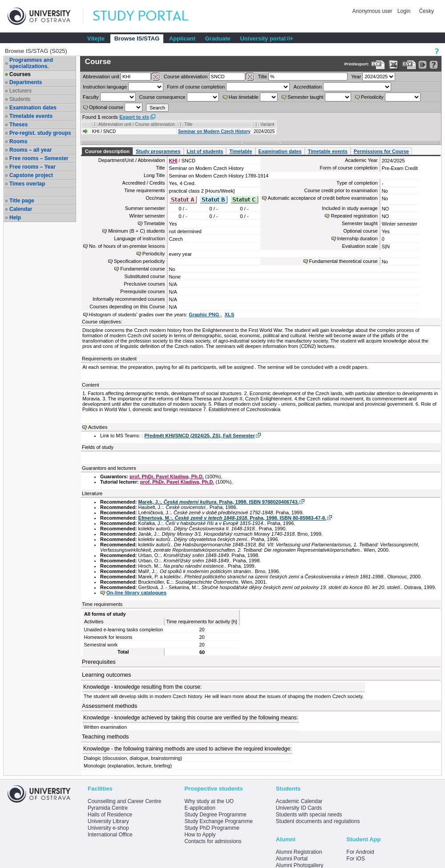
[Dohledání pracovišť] (156, 77)
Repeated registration (354, 216)
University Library (108, 821)
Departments (26, 82)
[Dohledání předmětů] (250, 77)
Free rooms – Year (32, 167)
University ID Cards (299, 808)
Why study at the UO (209, 801)
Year (356, 77)
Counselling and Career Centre (124, 801)
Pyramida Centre (108, 808)
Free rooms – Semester (39, 158)
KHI (173, 161)
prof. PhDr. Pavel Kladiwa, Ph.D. (167, 476)
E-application (200, 808)
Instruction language (105, 87)
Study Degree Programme (215, 815)
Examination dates (33, 108)
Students (20, 99)
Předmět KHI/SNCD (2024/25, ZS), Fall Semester (199, 436)
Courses (20, 74)
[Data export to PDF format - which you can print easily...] (378, 65)
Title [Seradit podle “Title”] (188, 124)
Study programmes (158, 151)
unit (101, 77)
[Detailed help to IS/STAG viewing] (434, 65)
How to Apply (200, 835)
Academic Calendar (299, 801)
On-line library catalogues (136, 593)
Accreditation (308, 87)
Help (15, 218)
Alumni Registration (299, 852)
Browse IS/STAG (137, 38)
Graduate (218, 38)
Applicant (182, 38)
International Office (110, 835)
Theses (18, 125)
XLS (229, 315)
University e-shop (108, 828)
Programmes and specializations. (31, 63)
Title (263, 77)
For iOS (356, 859)
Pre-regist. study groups (40, 133)
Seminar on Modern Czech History (214, 131)
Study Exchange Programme (218, 821)
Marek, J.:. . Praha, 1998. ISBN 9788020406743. (219, 502)
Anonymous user (373, 11)
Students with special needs (309, 815)
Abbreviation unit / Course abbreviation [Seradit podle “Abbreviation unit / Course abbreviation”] (137, 124)
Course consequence (162, 97)
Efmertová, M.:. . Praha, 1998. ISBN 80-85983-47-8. (233, 518)
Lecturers (20, 91)
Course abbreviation (186, 77)
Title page (22, 201)
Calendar (21, 209)
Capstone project (31, 175)
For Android (360, 852)
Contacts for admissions (213, 841)
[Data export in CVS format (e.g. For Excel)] (409, 65)
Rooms (18, 141)
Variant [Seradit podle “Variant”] (267, 124)
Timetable (241, 151)
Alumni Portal (292, 859)
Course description (107, 151)
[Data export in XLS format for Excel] (394, 65)
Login (404, 11)
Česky (427, 11)
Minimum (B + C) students (136, 231)
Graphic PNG (205, 315)
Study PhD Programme (212, 828)
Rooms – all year (30, 150)
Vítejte (96, 38)
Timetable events (31, 116)
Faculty (91, 97)
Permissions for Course (381, 151)
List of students (205, 151)
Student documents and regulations (318, 821)
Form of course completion (196, 87)
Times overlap (27, 184)
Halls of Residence (110, 815)
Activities (98, 427)
